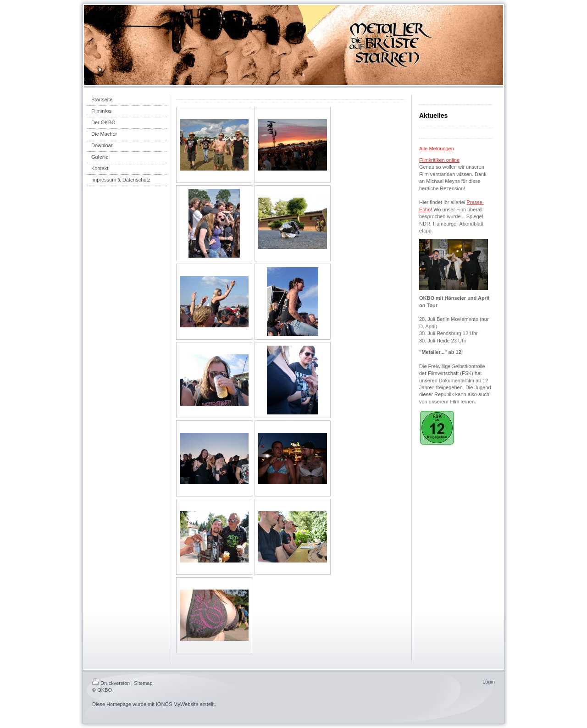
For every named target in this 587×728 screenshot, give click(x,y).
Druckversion (111, 683)
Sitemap (143, 683)
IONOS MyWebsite (177, 704)
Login (489, 682)
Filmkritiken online (439, 160)
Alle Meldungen (437, 149)
